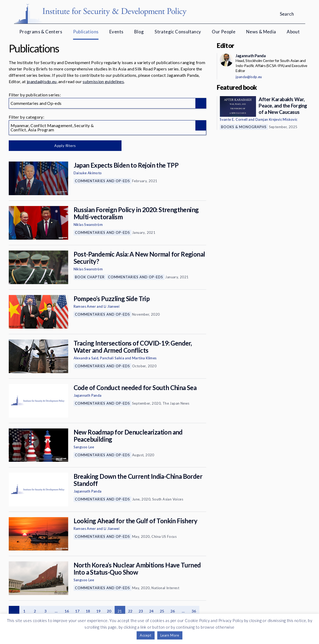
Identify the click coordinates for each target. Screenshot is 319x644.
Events (116, 32)
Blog (139, 32)
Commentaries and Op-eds (102, 181)
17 (77, 611)
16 (67, 611)
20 (109, 611)
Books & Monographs (244, 127)
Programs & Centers (41, 32)
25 (162, 611)
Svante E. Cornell (234, 119)
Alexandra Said (86, 358)
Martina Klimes (144, 358)
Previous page (14, 611)
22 (130, 611)
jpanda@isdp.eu (42, 81)
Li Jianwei (112, 306)
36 (194, 611)
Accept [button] (145, 635)
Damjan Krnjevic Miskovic (277, 119)
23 (141, 611)
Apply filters (64, 146)
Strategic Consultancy (178, 32)
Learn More (170, 635)
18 (88, 611)
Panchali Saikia (112, 358)
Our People (224, 32)
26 (173, 611)
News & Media (261, 32)
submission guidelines (103, 81)
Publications (86, 32)
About (293, 32)
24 (152, 611)
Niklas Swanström (88, 225)
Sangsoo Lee (84, 447)
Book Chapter (90, 277)
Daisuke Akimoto (88, 173)
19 (99, 611)
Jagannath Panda (88, 395)
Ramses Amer (85, 306)
